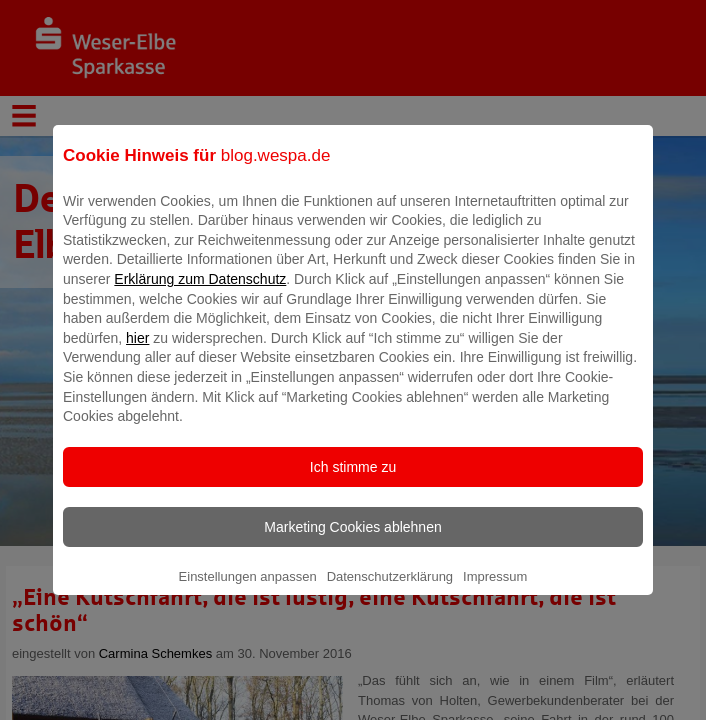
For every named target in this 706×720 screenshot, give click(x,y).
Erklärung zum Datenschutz (200, 293)
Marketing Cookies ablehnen (352, 541)
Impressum (495, 590)
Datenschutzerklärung (390, 590)
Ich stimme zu (353, 481)
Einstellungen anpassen (248, 590)
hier (137, 352)
